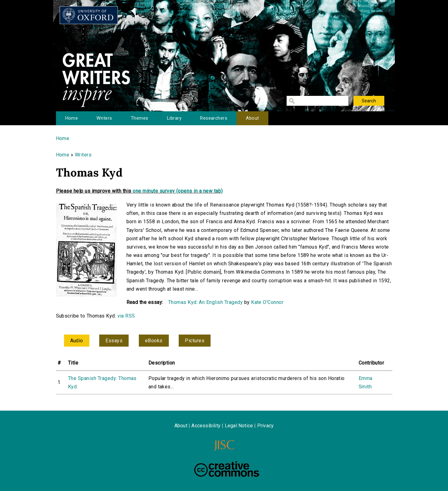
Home (72, 118)
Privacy (265, 426)
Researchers (214, 118)
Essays (114, 341)
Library (174, 118)
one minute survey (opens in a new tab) (178, 191)
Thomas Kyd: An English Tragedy (205, 302)
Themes (140, 118)
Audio (77, 341)
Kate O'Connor (267, 302)
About (252, 118)
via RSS (126, 316)
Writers (104, 118)
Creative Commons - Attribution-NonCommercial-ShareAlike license (227, 469)
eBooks (154, 341)
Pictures (195, 341)
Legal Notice (239, 426)
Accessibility (206, 426)
